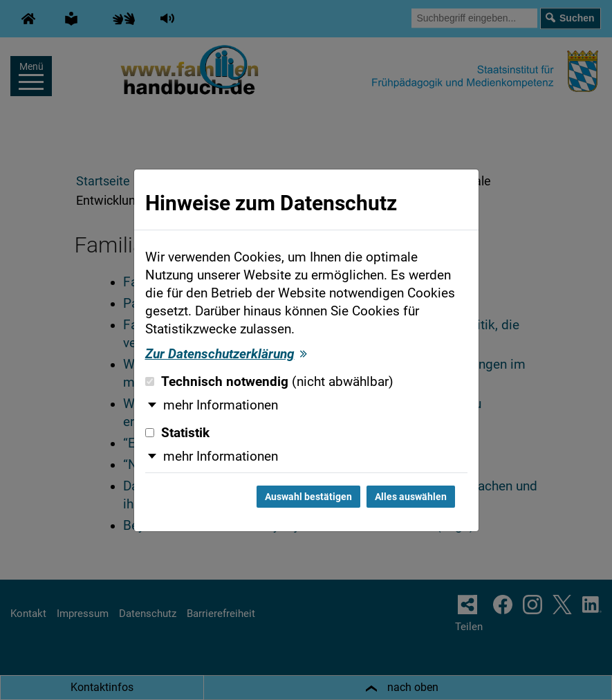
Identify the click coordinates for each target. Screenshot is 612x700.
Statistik (177, 433)
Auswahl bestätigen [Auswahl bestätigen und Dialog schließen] (308, 497)
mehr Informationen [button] (221, 405)
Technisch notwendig (269, 382)
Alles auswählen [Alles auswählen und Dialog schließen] (411, 497)
